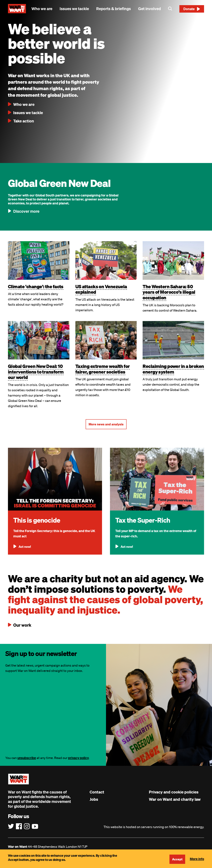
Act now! (25, 546)
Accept (177, 859)
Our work (22, 625)
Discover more (26, 211)
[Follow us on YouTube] (35, 826)
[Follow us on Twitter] (11, 826)
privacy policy (78, 758)
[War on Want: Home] (17, 9)
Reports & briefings (114, 9)
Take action (24, 121)
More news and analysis (106, 424)
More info (197, 859)
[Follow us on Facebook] (19, 826)
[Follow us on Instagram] (27, 826)
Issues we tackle (74, 9)
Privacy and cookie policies (174, 792)
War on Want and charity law (175, 799)
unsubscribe (27, 758)
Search (170, 9)
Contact (97, 792)
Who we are (42, 9)
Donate (189, 9)
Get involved (149, 9)
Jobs (94, 799)
